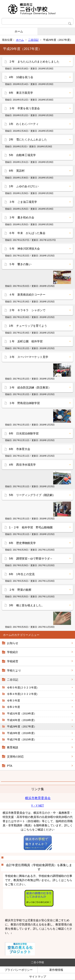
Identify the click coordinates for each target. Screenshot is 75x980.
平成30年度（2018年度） (22, 720)
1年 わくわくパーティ (24, 124)
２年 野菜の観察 (20, 590)
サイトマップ (38, 977)
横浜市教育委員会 (38, 798)
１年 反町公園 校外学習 (26, 341)
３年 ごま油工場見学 (23, 202)
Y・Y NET (37, 806)
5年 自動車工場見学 (22, 155)
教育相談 (13, 747)
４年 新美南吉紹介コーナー (27, 295)
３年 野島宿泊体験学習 (24, 403)
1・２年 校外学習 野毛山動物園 (32, 527)
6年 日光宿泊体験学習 (24, 433)
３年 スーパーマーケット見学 (29, 357)
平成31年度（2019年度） (22, 714)
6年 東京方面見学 (21, 93)
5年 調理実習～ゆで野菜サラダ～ (31, 559)
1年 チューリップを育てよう (28, 326)
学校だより (14, 670)
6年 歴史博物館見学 (22, 543)
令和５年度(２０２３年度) (22, 688)
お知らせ (13, 643)
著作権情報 (56, 970)
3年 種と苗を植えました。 (27, 605)
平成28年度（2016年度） (22, 733)
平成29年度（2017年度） (22, 727)
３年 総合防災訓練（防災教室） (30, 387)
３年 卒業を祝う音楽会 (24, 108)
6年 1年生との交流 (22, 574)
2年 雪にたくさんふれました (28, 139)
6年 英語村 (17, 171)
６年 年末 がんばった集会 (27, 233)
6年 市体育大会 (20, 449)
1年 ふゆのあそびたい (24, 186)
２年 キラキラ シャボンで (27, 310)
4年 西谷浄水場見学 (22, 465)
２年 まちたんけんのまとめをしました (34, 62)
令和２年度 (13, 707)
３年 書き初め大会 (22, 217)
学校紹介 (13, 652)
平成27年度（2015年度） (22, 739)
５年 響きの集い (20, 264)
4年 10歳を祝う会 (21, 77)
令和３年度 (13, 701)
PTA (10, 766)
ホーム (19, 31)
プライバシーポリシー (19, 970)
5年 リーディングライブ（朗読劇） (32, 495)
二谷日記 (33, 40)
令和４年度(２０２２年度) (22, 694)
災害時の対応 (15, 757)
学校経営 (13, 661)
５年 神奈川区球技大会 (24, 249)
